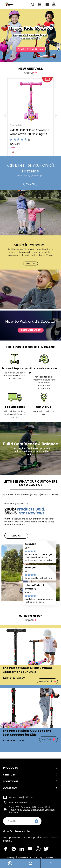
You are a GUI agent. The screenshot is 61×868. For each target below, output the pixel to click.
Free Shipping (15, 407)
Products (10, 768)
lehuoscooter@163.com (21, 797)
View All (30, 184)
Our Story (44, 407)
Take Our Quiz (31, 330)
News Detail (45, 681)
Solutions (11, 781)
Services (9, 775)
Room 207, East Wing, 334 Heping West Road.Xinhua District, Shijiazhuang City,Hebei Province (32, 810)
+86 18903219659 (18, 803)
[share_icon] (6, 848)
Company (10, 788)
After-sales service (43, 370)
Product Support (15, 368)
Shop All (28, 73)
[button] (56, 115)
